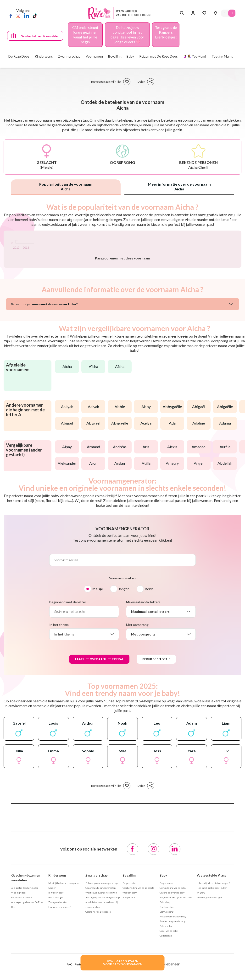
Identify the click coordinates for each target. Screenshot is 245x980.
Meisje (98, 689)
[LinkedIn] (26, 16)
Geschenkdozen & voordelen (40, 36)
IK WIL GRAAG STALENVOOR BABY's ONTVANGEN (123, 963)
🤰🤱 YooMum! (195, 56)
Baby (163, 975)
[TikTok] (35, 16)
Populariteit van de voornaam (66, 186)
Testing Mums (222, 56)
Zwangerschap (97, 975)
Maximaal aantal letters (143, 702)
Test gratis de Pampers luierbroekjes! (166, 32)
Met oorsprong (137, 725)
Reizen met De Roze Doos (159, 56)
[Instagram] (18, 16)
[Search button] (182, 13)
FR (225, 13)
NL (232, 13)
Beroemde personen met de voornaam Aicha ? (44, 404)
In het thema (59, 725)
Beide (149, 689)
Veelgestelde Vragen (213, 975)
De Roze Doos (19, 56)
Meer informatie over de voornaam (179, 186)
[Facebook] (11, 16)
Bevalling (130, 975)
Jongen (124, 689)
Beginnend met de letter (68, 702)
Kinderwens (57, 975)
